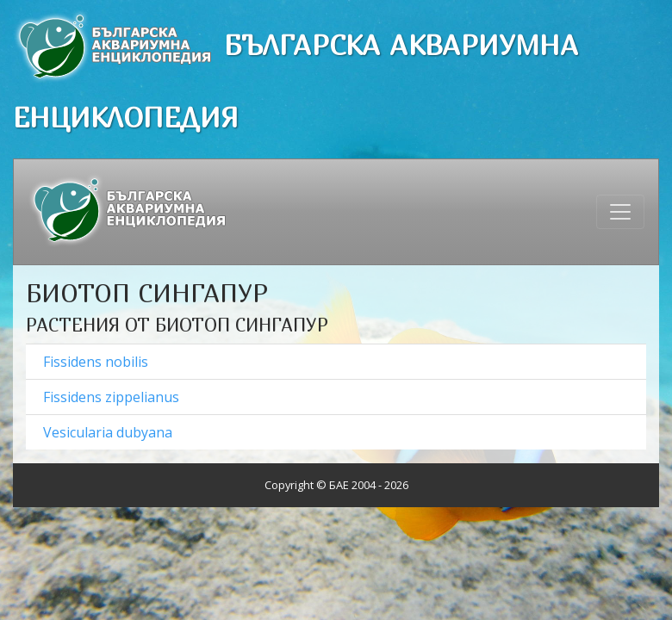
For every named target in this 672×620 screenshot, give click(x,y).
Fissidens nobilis (96, 362)
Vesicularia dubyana (108, 432)
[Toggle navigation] (620, 212)
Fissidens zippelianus (111, 397)
